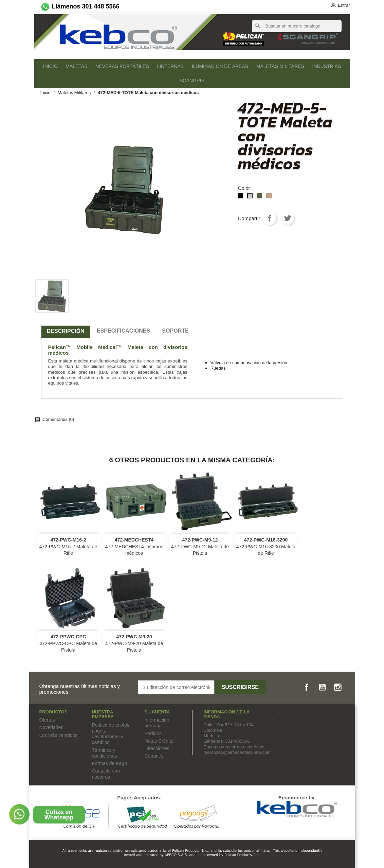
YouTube (322, 687)
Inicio (50, 66)
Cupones (154, 756)
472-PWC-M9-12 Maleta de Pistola (200, 547)
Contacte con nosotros (106, 774)
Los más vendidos (59, 735)
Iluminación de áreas (220, 66)
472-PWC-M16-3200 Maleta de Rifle (266, 547)
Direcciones (157, 748)
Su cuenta (157, 712)
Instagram (338, 687)
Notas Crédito (159, 741)
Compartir (270, 218)
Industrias (326, 66)
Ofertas (47, 720)
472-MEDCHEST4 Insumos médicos (134, 547)
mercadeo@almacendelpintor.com (237, 752)
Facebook (307, 687)
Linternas (170, 66)
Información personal (157, 723)
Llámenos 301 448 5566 (79, 6)
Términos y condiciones (104, 753)
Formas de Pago (109, 763)
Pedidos (153, 733)
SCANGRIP (192, 81)
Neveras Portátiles (122, 66)
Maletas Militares (280, 66)
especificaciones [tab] (123, 331)
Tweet (288, 218)
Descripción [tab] (66, 331)
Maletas (76, 66)
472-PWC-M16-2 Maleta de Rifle (68, 547)
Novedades (51, 727)
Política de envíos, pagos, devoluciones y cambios (111, 734)
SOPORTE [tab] (175, 331)
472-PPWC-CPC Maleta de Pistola (68, 643)
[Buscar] (297, 26)
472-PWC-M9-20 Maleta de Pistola (134, 643)
